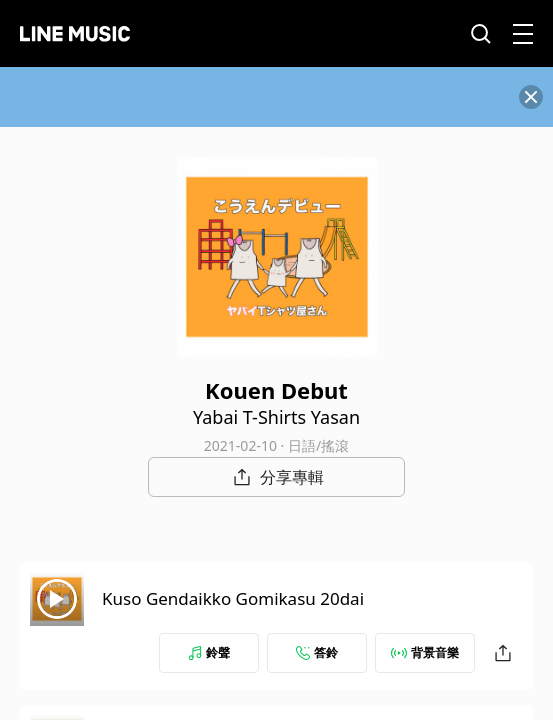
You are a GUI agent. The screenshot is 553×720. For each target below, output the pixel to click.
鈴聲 (209, 652)
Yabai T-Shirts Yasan (276, 417)
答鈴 (317, 652)
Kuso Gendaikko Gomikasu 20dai (233, 598)
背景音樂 (425, 652)
